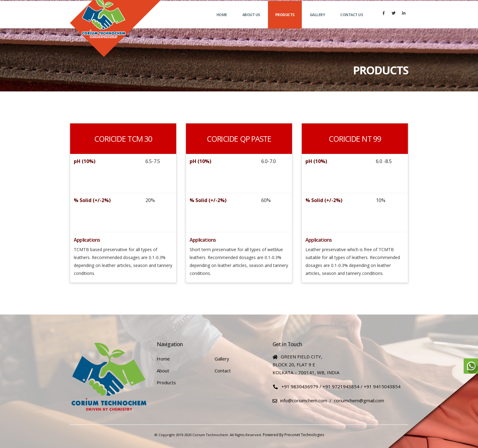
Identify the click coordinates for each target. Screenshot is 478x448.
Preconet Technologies (304, 435)
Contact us (351, 21)
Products (285, 21)
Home (222, 21)
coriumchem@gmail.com (359, 400)
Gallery (317, 21)
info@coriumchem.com (304, 400)
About (163, 371)
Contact (223, 371)
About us (251, 21)
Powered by (273, 435)
